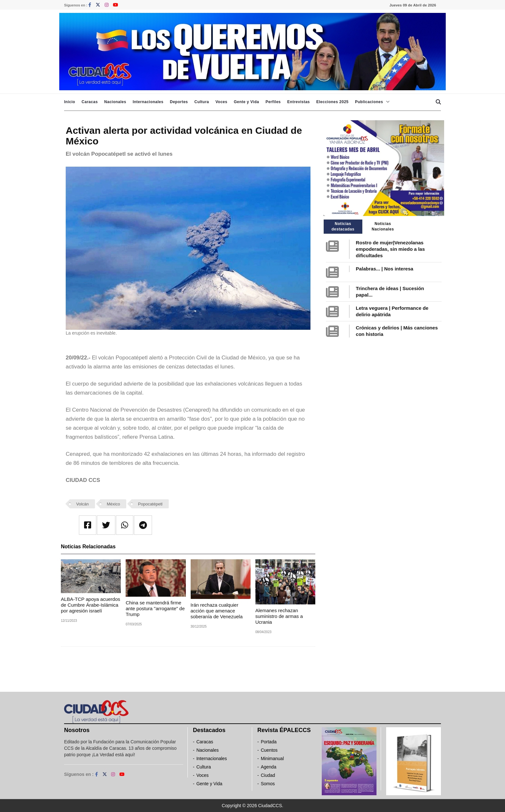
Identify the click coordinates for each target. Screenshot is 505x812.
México (113, 504)
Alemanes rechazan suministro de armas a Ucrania (279, 616)
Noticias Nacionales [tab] (383, 226)
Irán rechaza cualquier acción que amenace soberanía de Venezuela (217, 611)
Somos (268, 784)
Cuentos (269, 750)
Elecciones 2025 (332, 102)
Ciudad (268, 775)
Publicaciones (369, 102)
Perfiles (273, 102)
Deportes (179, 102)
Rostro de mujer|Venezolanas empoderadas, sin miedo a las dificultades (390, 249)
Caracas (90, 102)
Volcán (83, 504)
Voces (221, 102)
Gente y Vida (246, 102)
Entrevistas (299, 102)
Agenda (269, 767)
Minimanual (272, 758)
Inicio (70, 102)
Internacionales (148, 102)
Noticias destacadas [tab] (343, 226)
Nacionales (115, 102)
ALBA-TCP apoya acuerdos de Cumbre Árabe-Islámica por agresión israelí (91, 605)
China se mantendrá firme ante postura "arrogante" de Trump (155, 608)
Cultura (202, 102)
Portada (269, 742)
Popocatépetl (150, 504)
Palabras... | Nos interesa (385, 269)
